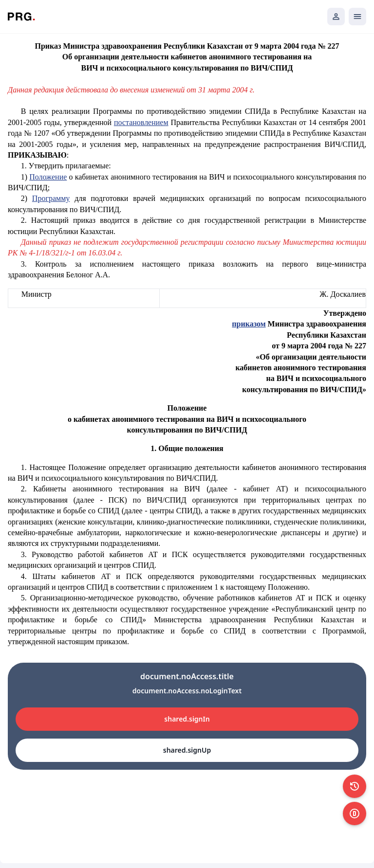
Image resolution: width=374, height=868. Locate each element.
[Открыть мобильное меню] (357, 17)
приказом (249, 324)
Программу (51, 198)
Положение (48, 177)
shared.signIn (187, 719)
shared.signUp (187, 750)
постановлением (141, 122)
